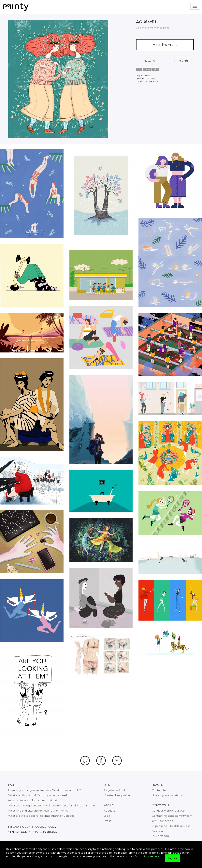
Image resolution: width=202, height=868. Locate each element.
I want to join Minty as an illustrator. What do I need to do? (45, 790)
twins (155, 69)
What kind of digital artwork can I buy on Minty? (38, 811)
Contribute (159, 790)
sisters (147, 69)
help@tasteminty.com (178, 816)
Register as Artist (115, 790)
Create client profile (117, 795)
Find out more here (147, 856)
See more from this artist (152, 28)
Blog (107, 816)
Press (107, 821)
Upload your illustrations (167, 795)
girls (139, 69)
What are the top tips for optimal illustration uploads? (42, 816)
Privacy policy (19, 827)
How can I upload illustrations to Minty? (33, 800)
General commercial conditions (33, 832)
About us (110, 811)
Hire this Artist (165, 45)
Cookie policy (46, 827)
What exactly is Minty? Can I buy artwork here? (38, 795)
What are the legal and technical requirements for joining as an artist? (52, 805)
